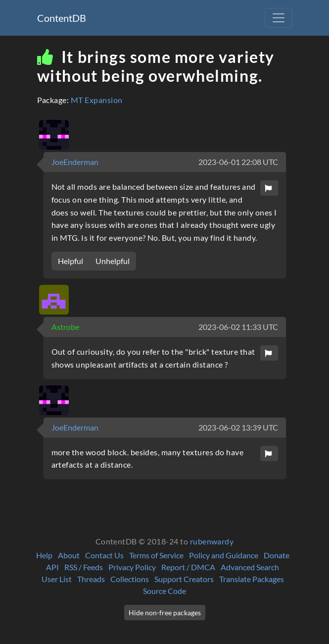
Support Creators (184, 579)
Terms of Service (156, 555)
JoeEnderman (75, 162)
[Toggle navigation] (279, 18)
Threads (91, 579)
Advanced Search (250, 567)
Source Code (164, 591)
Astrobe (65, 327)
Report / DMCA (188, 567)
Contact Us (104, 555)
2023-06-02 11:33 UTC (238, 327)
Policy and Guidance (224, 555)
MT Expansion (97, 100)
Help (44, 555)
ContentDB (62, 18)
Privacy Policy (132, 567)
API (52, 567)
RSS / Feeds (84, 567)
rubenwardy (212, 541)
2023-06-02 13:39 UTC (238, 427)
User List (57, 579)
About (69, 555)
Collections (130, 579)
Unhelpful (113, 261)
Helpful (70, 261)
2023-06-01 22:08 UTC (238, 162)
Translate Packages (252, 579)
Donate (277, 555)
